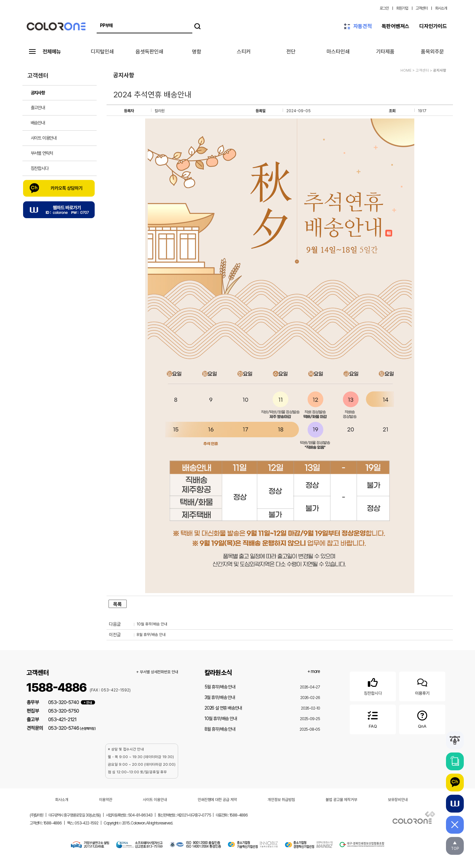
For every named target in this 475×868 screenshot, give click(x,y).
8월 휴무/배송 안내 (151, 635)
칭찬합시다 (40, 168)
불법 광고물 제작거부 (341, 800)
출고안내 (38, 108)
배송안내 (38, 123)
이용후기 (422, 685)
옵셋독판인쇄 (149, 52)
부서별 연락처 (42, 153)
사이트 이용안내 (44, 138)
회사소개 (441, 8)
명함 (197, 52)
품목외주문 (432, 52)
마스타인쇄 (338, 52)
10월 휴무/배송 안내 (152, 624)
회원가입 (402, 8)
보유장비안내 (398, 800)
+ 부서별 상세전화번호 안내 (157, 672)
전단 (291, 52)
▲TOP (455, 846)
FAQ (373, 718)
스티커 (244, 52)
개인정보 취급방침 (281, 800)
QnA (422, 718)
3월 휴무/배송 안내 (220, 697)
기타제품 (385, 52)
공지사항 (38, 93)
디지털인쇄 (102, 52)
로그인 (384, 8)
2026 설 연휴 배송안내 (223, 708)
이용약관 (106, 800)
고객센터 (422, 8)
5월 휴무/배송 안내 (220, 687)
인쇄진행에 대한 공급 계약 (217, 800)
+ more (314, 671)
